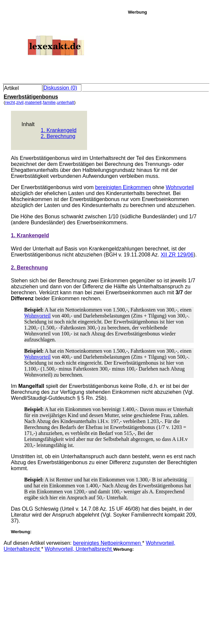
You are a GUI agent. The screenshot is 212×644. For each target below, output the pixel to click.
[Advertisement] (168, 48)
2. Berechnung (58, 136)
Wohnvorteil (180, 187)
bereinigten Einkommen (123, 187)
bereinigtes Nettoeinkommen (108, 543)
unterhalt (65, 102)
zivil (20, 102)
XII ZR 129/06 (177, 255)
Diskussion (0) (60, 88)
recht (10, 102)
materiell (33, 102)
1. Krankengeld (59, 130)
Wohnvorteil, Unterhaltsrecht (79, 549)
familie (49, 102)
